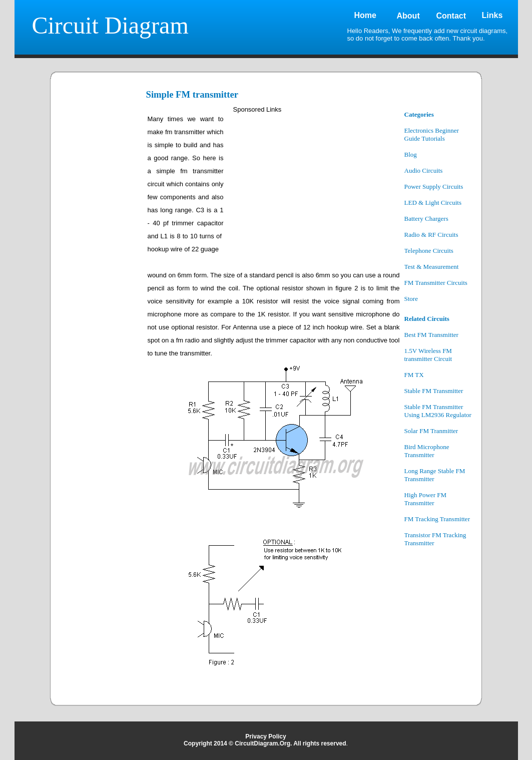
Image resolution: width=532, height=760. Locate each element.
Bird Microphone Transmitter (427, 451)
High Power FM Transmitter (426, 499)
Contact (451, 16)
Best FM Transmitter (431, 335)
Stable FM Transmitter (434, 391)
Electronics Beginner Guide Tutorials (432, 134)
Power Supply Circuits (434, 186)
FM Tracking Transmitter (437, 519)
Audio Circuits (424, 170)
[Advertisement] (100, 261)
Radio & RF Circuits (431, 235)
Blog (411, 154)
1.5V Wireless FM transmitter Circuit (428, 355)
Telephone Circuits (429, 251)
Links (492, 15)
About (408, 16)
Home (365, 15)
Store (411, 299)
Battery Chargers (426, 219)
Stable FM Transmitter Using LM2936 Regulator (438, 411)
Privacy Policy (265, 736)
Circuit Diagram (110, 25)
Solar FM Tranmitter (431, 431)
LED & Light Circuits (433, 203)
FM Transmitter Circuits (436, 283)
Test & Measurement (432, 267)
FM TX (414, 375)
